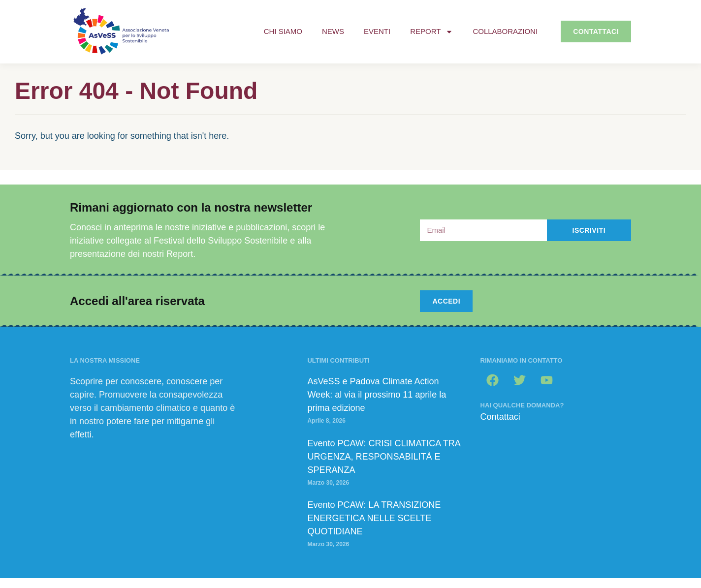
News (333, 31)
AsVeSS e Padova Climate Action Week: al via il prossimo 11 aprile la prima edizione (377, 395)
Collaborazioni (505, 31)
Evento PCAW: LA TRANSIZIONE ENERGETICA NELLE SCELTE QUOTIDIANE (374, 518)
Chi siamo (283, 31)
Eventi (377, 31)
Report (431, 32)
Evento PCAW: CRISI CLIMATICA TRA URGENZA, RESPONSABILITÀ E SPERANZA (383, 457)
